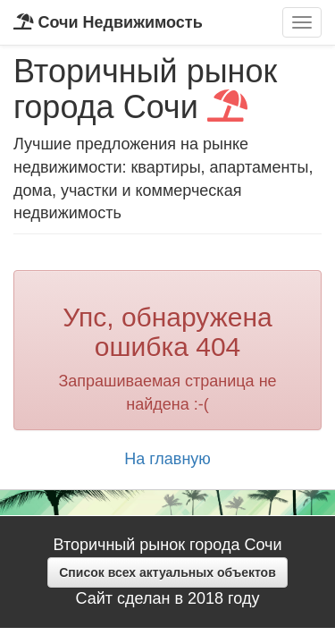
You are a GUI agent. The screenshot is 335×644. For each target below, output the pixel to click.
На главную (167, 459)
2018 (205, 598)
